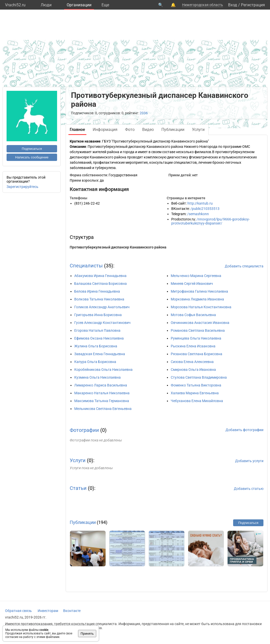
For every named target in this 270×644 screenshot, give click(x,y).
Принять (87, 634)
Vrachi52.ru (15, 5)
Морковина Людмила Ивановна (197, 299)
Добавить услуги (249, 461)
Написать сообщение (32, 157)
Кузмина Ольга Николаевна (97, 377)
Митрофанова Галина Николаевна (199, 291)
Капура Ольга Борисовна (95, 362)
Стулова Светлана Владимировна (199, 377)
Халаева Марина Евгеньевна (195, 393)
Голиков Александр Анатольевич (102, 307)
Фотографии (84, 430)
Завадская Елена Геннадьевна (100, 354)
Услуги (78, 460)
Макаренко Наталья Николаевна (102, 393)
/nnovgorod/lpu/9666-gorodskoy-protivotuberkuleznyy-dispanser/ (211, 221)
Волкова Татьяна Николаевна (99, 299)
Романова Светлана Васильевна (198, 330)
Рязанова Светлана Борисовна (197, 354)
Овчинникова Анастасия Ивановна (200, 323)
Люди (46, 5)
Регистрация (253, 5)
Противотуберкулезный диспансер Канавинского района (118, 247)
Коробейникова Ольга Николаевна (103, 370)
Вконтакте (72, 611)
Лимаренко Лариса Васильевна (101, 385)
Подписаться (32, 149)
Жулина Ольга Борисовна (96, 346)
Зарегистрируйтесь (22, 187)
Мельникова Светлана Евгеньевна (103, 409)
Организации (79, 5)
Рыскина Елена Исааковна (193, 346)
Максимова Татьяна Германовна (102, 401)
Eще (105, 5)
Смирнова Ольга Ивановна (193, 370)
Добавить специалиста (244, 266)
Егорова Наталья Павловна (97, 330)
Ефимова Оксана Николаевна (99, 338)
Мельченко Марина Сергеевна (196, 276)
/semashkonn (198, 214)
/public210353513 (205, 209)
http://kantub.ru (200, 203)
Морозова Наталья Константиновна (201, 307)
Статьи (78, 488)
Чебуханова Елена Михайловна (197, 401)
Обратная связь (18, 611)
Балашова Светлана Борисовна (101, 284)
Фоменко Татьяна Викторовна (196, 385)
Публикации (83, 522)
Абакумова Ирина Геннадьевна (100, 276)
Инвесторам (48, 611)
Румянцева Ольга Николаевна (196, 338)
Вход (233, 5)
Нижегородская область (203, 5)
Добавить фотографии (244, 430)
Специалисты (86, 266)
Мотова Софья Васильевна (193, 315)
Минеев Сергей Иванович (192, 284)
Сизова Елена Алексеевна (192, 362)
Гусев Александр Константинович (102, 323)
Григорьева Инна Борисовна (98, 315)
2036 (144, 113)
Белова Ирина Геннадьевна (97, 291)
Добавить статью (249, 489)
